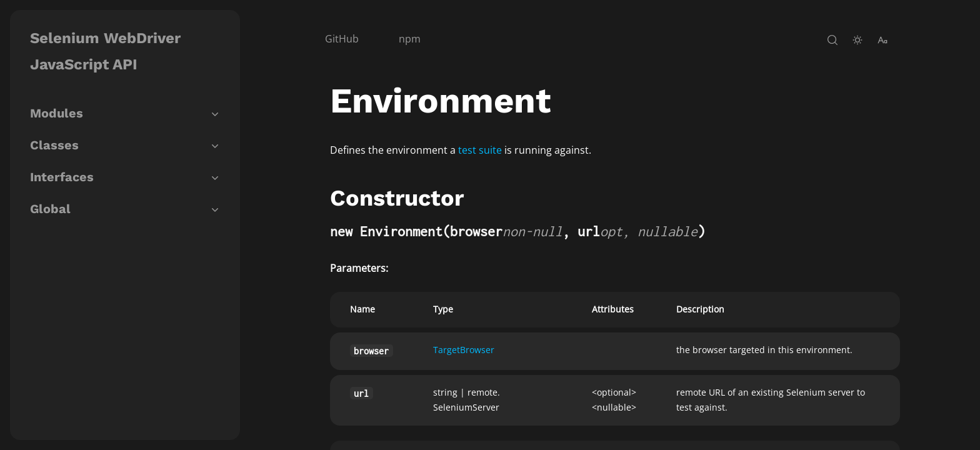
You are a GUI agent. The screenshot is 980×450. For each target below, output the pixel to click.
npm (410, 39)
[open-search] (832, 40)
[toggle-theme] (857, 40)
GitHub (342, 39)
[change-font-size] (882, 40)
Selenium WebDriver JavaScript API (105, 51)
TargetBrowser (464, 350)
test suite (480, 150)
